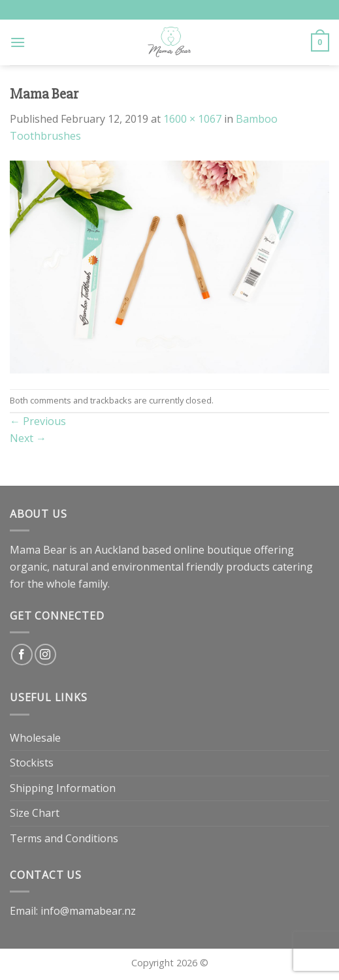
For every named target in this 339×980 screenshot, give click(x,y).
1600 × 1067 (192, 119)
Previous (38, 421)
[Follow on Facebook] (22, 655)
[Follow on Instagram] (45, 655)
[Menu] (18, 42)
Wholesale (35, 738)
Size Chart (35, 813)
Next (28, 438)
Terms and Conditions (64, 838)
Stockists (32, 763)
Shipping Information (63, 788)
